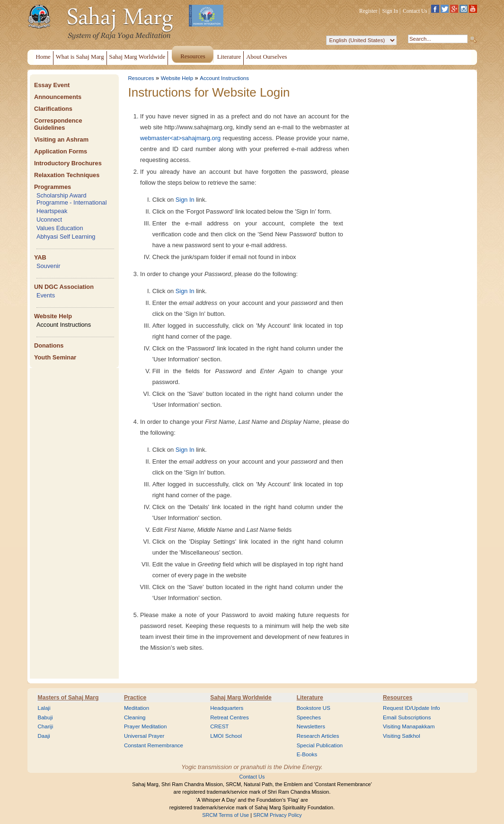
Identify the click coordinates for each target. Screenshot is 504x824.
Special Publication (320, 745)
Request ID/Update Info (411, 708)
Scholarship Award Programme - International (72, 199)
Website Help (53, 316)
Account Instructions (64, 325)
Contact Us (415, 11)
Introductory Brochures (68, 163)
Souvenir (49, 266)
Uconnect (49, 219)
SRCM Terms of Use (225, 815)
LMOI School (226, 736)
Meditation (137, 708)
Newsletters (311, 726)
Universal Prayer (144, 736)
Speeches (309, 717)
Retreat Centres (230, 717)
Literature (310, 698)
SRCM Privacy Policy (278, 815)
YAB (40, 257)
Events (46, 295)
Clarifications (53, 109)
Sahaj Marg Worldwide (241, 698)
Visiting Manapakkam (409, 726)
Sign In (390, 11)
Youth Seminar (55, 357)
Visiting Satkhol (402, 736)
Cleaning (135, 717)
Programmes (53, 187)
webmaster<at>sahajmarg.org (180, 138)
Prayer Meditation (146, 726)
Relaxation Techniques (67, 175)
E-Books (307, 754)
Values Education (60, 228)
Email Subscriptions (407, 717)
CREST (219, 726)
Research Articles (318, 736)
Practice (135, 698)
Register (368, 11)
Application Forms (61, 151)
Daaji (44, 736)
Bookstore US (314, 708)
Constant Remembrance (154, 745)
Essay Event (52, 85)
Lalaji (44, 708)
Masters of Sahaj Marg (68, 698)
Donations (49, 345)
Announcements (58, 97)
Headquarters (227, 708)
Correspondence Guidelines (58, 124)
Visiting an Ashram (61, 139)
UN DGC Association (64, 287)
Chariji (46, 726)
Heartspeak (52, 211)
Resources (141, 78)
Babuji (45, 717)
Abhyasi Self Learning (66, 237)
